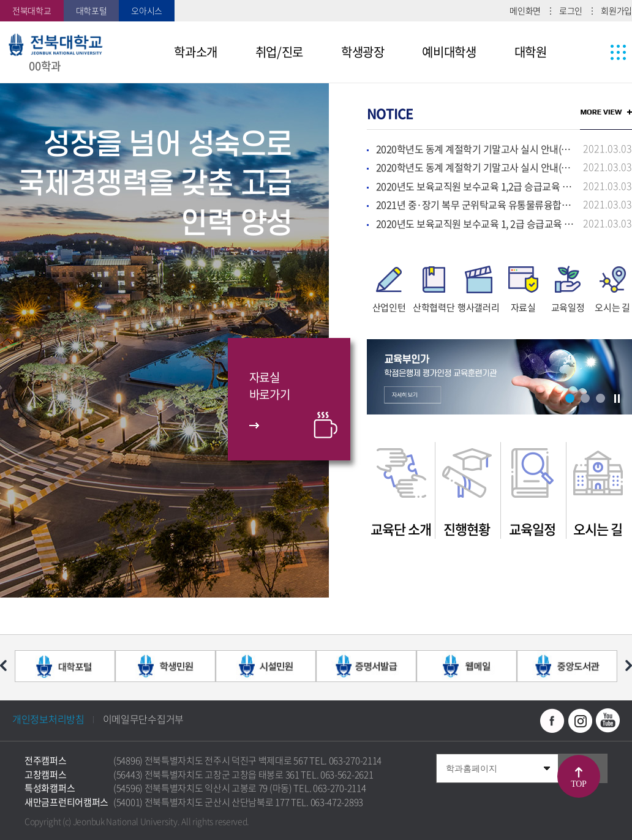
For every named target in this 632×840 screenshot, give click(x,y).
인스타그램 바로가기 (580, 721)
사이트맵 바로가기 (595, 52)
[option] (164, 340)
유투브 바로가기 (608, 721)
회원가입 (616, 10)
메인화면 (525, 10)
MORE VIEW (606, 112)
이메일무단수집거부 (143, 719)
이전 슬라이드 (3, 666)
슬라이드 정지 (617, 399)
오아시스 (147, 10)
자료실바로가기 (270, 386)
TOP (579, 784)
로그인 (571, 10)
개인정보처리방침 (48, 719)
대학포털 (92, 10)
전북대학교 (32, 10)
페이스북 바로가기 (552, 721)
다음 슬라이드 (629, 666)
